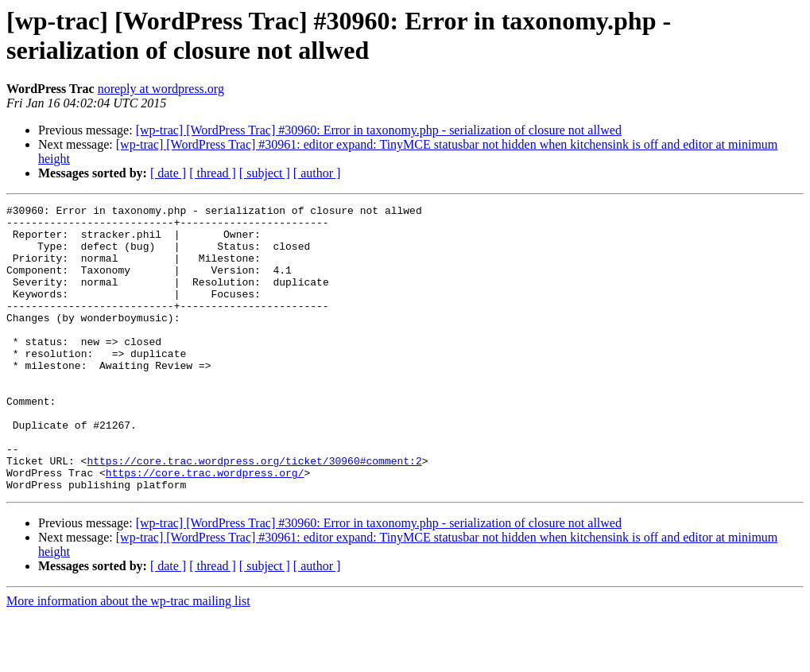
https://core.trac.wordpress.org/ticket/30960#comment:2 (254, 513)
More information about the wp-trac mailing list (128, 658)
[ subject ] (265, 173)
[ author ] (317, 173)
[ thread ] (213, 173)
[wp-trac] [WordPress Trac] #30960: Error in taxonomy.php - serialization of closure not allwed (379, 130)
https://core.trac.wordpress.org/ (205, 527)
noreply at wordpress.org (161, 89)
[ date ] (168, 173)
